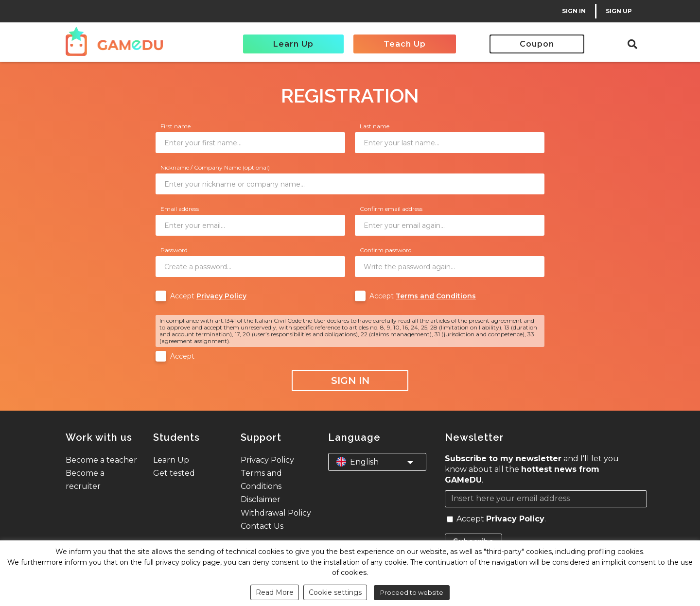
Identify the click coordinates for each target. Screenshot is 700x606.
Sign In (350, 381)
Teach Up (405, 44)
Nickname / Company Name (215, 167)
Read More (275, 592)
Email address (180, 209)
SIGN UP (619, 11)
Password (174, 250)
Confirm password (386, 250)
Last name (375, 126)
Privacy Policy (221, 296)
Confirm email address (391, 209)
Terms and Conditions (436, 296)
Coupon (537, 44)
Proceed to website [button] (412, 592)
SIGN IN (574, 11)
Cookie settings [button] (335, 592)
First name (175, 126)
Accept (208, 296)
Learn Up (293, 44)
